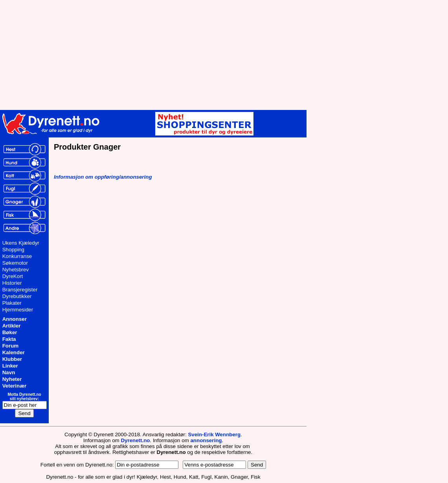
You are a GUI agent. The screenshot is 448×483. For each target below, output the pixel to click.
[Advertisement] (193, 55)
